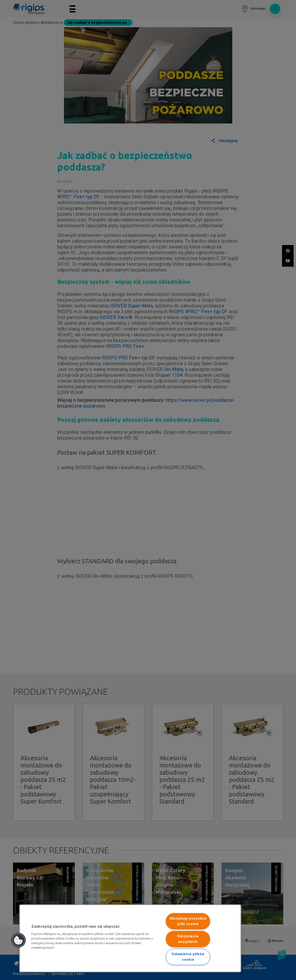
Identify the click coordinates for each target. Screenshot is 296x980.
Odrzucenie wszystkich (188, 939)
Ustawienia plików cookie (188, 957)
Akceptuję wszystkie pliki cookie (188, 921)
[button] (19, 940)
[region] (130, 938)
